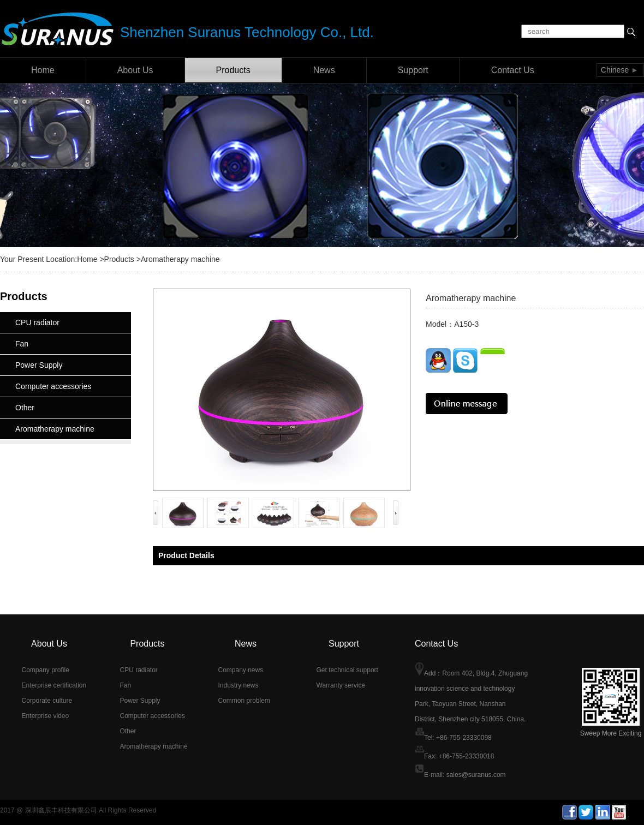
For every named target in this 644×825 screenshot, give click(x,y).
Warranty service (341, 685)
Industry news (238, 685)
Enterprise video (46, 716)
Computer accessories (53, 386)
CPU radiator (37, 322)
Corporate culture (47, 701)
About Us (135, 70)
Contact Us (513, 70)
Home (43, 70)
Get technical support (347, 670)
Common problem (244, 701)
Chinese (615, 70)
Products (233, 70)
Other (25, 408)
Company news (241, 670)
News (324, 70)
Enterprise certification (54, 685)
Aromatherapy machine (55, 429)
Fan (22, 344)
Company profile (46, 670)
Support (413, 70)
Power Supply (39, 365)
